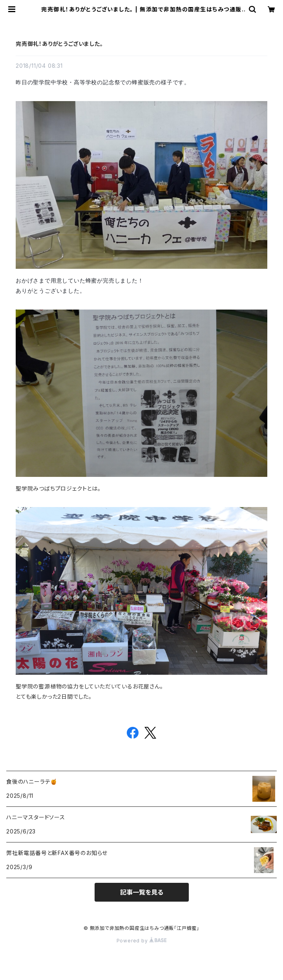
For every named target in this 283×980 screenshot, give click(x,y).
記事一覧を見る (142, 892)
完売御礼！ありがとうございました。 (59, 44)
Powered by (142, 941)
